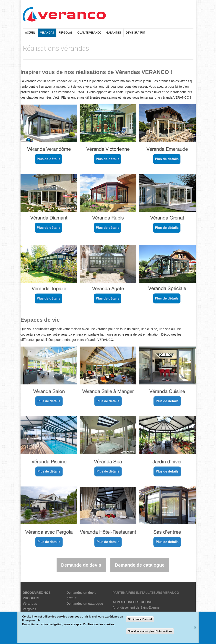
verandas (47, 33)
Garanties (114, 33)
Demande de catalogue (140, 565)
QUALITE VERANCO (89, 33)
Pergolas (30, 609)
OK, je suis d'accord (140, 619)
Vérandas (30, 604)
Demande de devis (81, 565)
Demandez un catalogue (85, 604)
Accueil (30, 33)
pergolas (66, 33)
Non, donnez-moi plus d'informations (150, 631)
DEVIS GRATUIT (136, 33)
